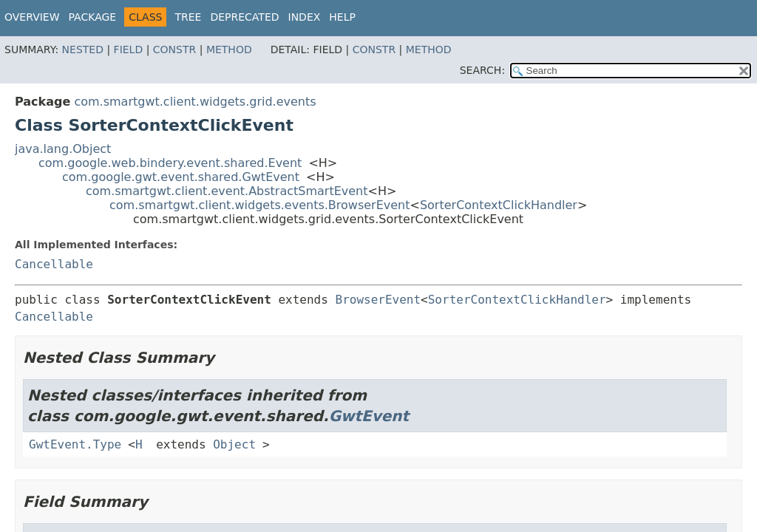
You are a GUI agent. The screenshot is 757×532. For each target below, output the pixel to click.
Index (305, 17)
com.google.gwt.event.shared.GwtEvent (181, 177)
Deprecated (244, 17)
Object (234, 444)
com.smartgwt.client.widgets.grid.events (195, 102)
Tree (188, 17)
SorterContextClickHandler (499, 205)
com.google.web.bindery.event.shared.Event (170, 163)
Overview (32, 17)
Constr (174, 50)
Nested (83, 50)
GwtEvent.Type (75, 444)
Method (229, 50)
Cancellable (54, 264)
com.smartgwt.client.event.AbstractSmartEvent (227, 191)
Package (93, 17)
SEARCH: (482, 70)
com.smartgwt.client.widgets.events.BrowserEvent (260, 205)
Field (129, 50)
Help (342, 17)
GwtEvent (369, 416)
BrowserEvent (378, 300)
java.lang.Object (63, 149)
